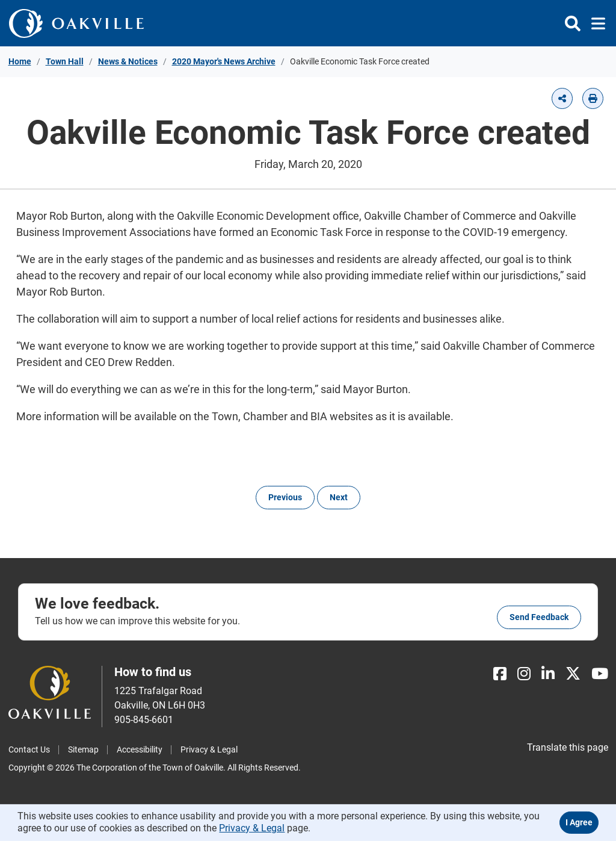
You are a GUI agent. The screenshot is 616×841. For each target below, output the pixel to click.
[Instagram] (524, 674)
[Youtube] (600, 674)
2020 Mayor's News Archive (224, 61)
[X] (573, 674)
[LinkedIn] (548, 674)
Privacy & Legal (209, 749)
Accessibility (140, 749)
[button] (562, 98)
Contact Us (29, 749)
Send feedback (539, 617)
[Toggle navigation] (595, 23)
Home (20, 61)
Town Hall (65, 61)
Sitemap (83, 749)
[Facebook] (500, 674)
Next (339, 497)
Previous (285, 497)
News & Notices (128, 61)
